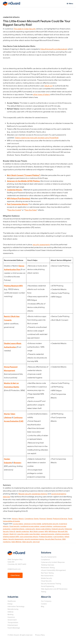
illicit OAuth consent (37, 531)
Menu (71, 3)
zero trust (36, 542)
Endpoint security (58, 529)
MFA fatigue (53, 531)
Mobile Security (47, 578)
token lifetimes (16, 542)
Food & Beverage (14, 628)
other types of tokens (41, 94)
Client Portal (15, 575)
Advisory (15, 518)
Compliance (29, 518)
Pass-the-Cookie (14, 210)
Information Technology (16, 606)
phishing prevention (62, 534)
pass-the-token (35, 534)
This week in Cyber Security (25, 29)
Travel (70, 518)
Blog (43, 606)
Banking (11, 614)
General (49, 518)
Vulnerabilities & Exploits (11, 521)
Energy (10, 604)
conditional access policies (30, 526)
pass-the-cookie (23, 534)
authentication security (50, 524)
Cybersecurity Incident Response (53, 562)
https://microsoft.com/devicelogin (54, 49)
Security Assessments (16, 539)
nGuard (6, 534)
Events (36, 518)
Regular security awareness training (33, 494)
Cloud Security (46, 581)
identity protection (22, 531)
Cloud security (14, 526)
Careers (44, 604)
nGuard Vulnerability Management (53, 570)
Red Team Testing (47, 573)
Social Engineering (48, 586)
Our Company (46, 601)
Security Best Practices (53, 539)
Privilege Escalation (46, 537)
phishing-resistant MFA (11, 537)
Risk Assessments (47, 575)
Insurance (11, 617)
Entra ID (12, 531)
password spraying (48, 534)
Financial (43, 518)
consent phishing (46, 526)
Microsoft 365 (63, 531)
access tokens (18, 524)
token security (27, 542)
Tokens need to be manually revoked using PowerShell (37, 138)
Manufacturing (13, 609)
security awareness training (34, 539)
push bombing (58, 537)
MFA (46, 531)
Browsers (18, 462)
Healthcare (12, 601)
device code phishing (43, 529)
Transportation (13, 622)
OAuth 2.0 (48, 86)
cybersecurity (30, 529)
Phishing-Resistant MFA (13, 286)
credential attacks (18, 529)
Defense (11, 612)
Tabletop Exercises (48, 565)
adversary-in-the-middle (32, 524)
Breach (21, 518)
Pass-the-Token (31, 210)
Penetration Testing (48, 567)
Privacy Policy (40, 635)
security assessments (41, 244)
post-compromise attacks (29, 537)
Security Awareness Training (51, 583)
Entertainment (13, 625)
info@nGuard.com (14, 569)
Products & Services (60, 518)
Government (12, 620)
